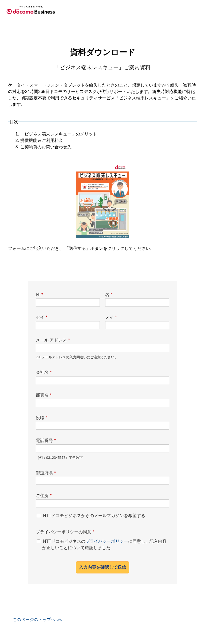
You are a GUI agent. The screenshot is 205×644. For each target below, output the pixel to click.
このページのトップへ (34, 307)
